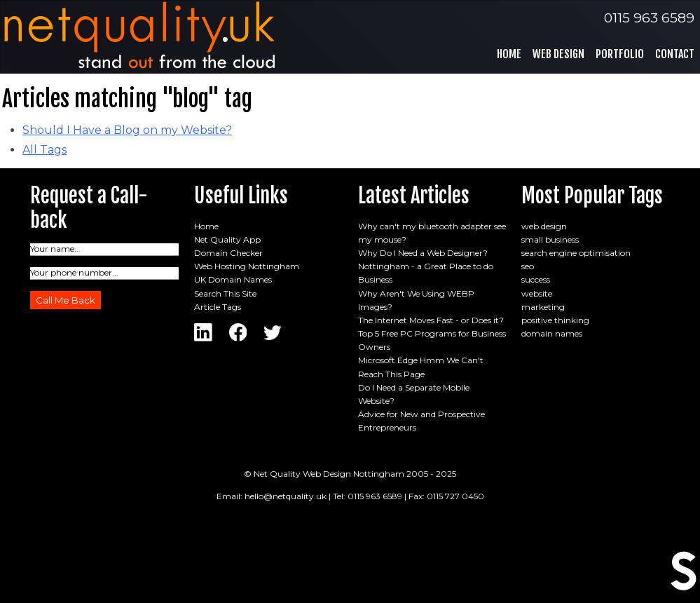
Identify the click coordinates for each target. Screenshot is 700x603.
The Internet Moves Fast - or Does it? (431, 320)
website (537, 293)
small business (550, 239)
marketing (543, 307)
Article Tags (218, 307)
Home (509, 54)
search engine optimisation (576, 253)
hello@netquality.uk (286, 496)
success (536, 279)
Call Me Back (66, 300)
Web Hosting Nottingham (247, 266)
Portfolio (620, 54)
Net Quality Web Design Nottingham (329, 474)
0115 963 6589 (649, 18)
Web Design (558, 54)
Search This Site (225, 293)
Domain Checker (228, 253)
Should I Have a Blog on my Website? (127, 130)
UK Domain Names (233, 279)
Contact (675, 54)
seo (528, 266)
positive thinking (555, 320)
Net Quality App (227, 239)
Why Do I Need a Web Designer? (423, 253)
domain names (552, 333)
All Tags (44, 150)
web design (544, 226)
